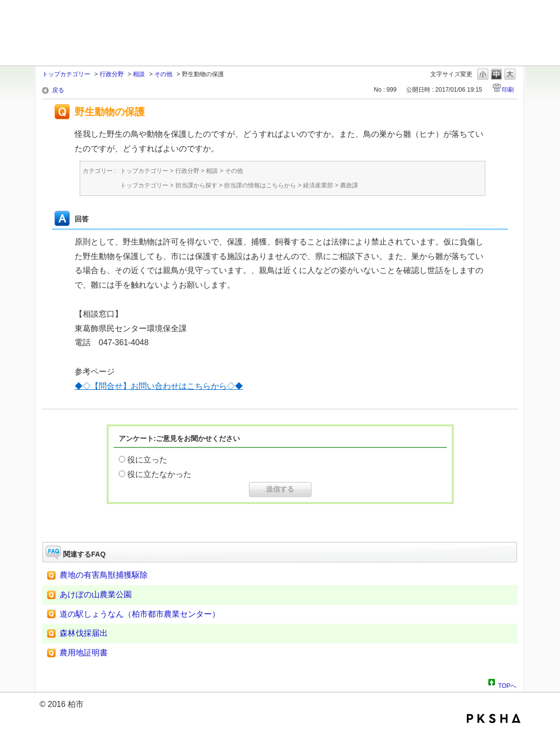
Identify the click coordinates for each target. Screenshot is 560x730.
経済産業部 (318, 185)
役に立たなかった (159, 474)
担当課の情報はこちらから (260, 185)
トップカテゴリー (66, 74)
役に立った (147, 460)
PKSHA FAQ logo (494, 718)
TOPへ (507, 684)
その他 (163, 74)
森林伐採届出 (84, 633)
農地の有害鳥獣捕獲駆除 (104, 575)
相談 (139, 74)
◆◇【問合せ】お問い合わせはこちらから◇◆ (159, 386)
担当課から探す (196, 185)
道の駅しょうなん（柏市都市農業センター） (140, 614)
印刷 (508, 90)
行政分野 (112, 74)
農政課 (349, 185)
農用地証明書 (84, 653)
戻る (58, 90)
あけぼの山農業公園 (96, 594)
